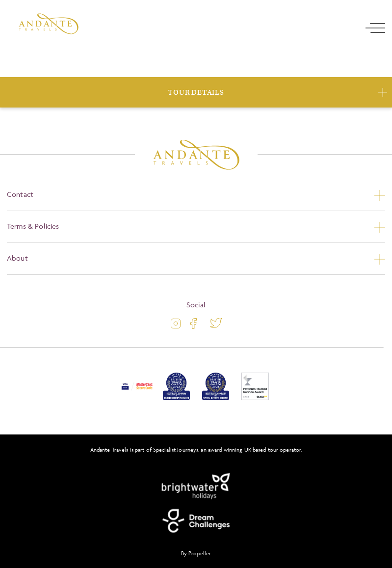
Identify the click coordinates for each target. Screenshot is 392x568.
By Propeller (196, 553)
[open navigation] (375, 28)
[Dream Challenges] (196, 521)
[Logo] (49, 24)
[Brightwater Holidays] (196, 487)
